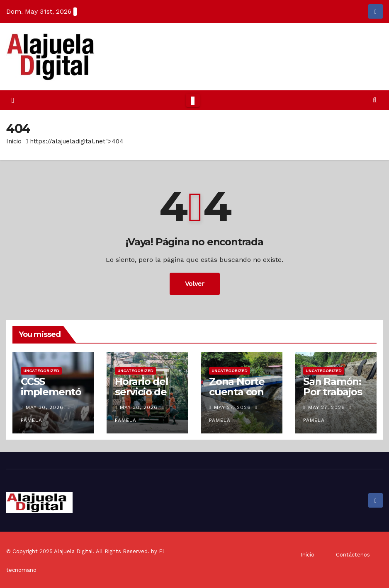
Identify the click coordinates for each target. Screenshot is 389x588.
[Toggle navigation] (193, 100)
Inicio (14, 141)
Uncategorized (41, 371)
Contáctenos (353, 555)
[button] (375, 100)
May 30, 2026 (45, 407)
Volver (195, 284)
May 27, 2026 (232, 407)
